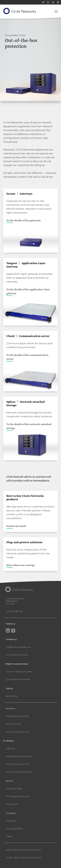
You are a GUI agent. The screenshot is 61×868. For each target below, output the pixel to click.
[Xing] (13, 631)
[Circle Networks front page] (20, 11)
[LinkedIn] (8, 631)
